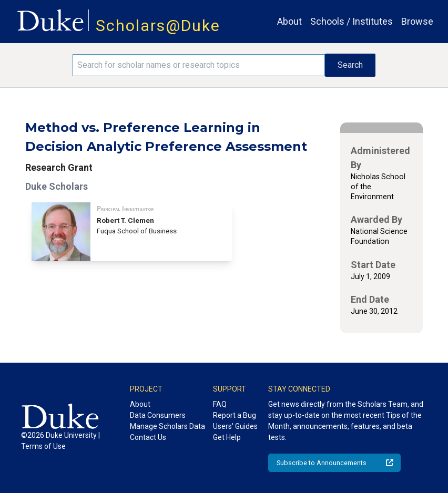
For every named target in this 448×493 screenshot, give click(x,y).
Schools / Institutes (352, 21)
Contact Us (148, 437)
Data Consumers (158, 415)
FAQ (220, 404)
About (289, 21)
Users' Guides (235, 426)
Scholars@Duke (158, 25)
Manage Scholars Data (167, 426)
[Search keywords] (198, 65)
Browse (417, 21)
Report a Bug (235, 415)
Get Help (227, 437)
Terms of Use (43, 446)
